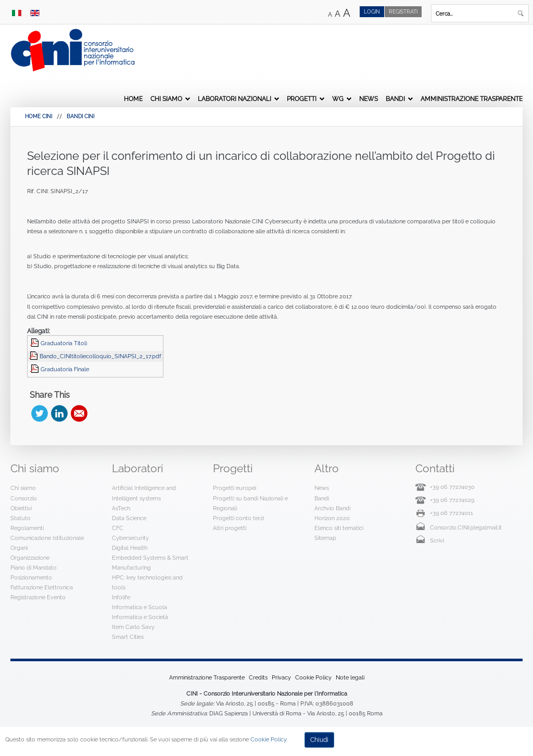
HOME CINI (39, 116)
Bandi (395, 99)
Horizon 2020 (332, 518)
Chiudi (319, 740)
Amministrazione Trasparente (472, 99)
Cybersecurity (130, 538)
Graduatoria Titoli (64, 343)
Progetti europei (234, 488)
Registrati (403, 12)
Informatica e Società (140, 617)
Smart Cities (128, 637)
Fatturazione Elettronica (42, 587)
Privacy (281, 677)
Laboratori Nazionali (234, 99)
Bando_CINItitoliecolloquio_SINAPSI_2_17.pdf (100, 356)
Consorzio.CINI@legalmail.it (466, 527)
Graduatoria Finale (65, 369)
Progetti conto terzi (238, 518)
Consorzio (24, 498)
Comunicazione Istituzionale (47, 538)
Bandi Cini (80, 116)
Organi (19, 548)
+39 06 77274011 (452, 513)
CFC (118, 528)
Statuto (21, 518)
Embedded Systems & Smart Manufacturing (150, 563)
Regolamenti (27, 528)
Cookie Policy (313, 677)
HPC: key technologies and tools (147, 582)
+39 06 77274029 (452, 500)
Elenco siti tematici (339, 528)
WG (338, 99)
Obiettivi (21, 508)
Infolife (121, 597)
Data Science (129, 518)
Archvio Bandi (332, 508)
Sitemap (325, 538)
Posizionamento (31, 577)
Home (133, 99)
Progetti (302, 99)
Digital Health (130, 548)
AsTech (121, 508)
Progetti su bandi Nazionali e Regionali (250, 503)
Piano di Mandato (34, 568)
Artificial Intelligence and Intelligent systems (144, 493)
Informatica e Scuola (139, 607)
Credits (258, 677)
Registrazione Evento (38, 597)
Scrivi (437, 540)
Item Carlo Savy (133, 627)
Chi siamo (166, 99)
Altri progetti (230, 528)
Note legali (350, 677)
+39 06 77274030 (452, 487)
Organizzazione (30, 558)
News (369, 99)
